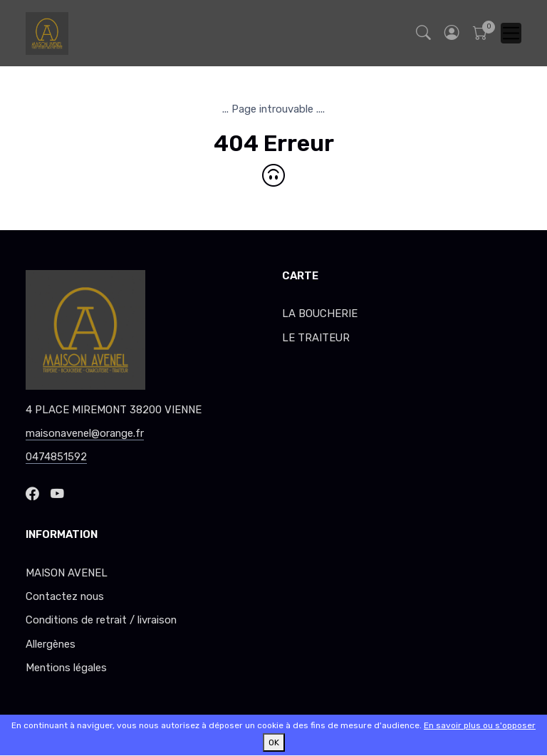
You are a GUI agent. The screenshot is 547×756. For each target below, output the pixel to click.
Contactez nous (65, 596)
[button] (452, 33)
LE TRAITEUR (316, 338)
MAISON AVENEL (67, 573)
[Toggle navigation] (511, 33)
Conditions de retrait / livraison (101, 620)
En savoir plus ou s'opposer (480, 725)
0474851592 (56, 457)
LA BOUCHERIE (320, 314)
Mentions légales (66, 668)
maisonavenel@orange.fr (85, 433)
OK (274, 742)
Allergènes (51, 644)
